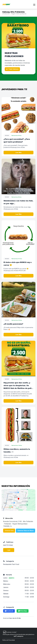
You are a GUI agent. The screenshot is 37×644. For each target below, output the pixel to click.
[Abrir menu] (34, 5)
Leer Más (19, 153)
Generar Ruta (9, 531)
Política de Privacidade (9, 640)
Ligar (9, 550)
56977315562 (8, 545)
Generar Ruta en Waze (26, 531)
